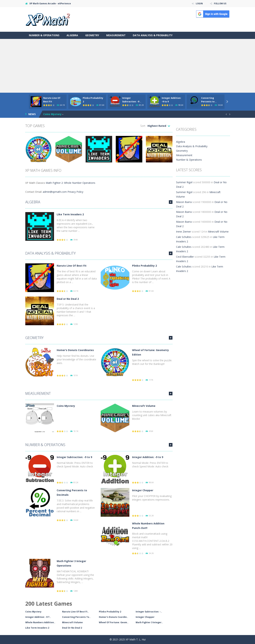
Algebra (72, 35)
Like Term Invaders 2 (70, 214)
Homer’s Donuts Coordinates (75, 350)
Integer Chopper (143, 490)
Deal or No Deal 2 (68, 299)
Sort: (143, 126)
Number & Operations (44, 35)
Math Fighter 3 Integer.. (149, 622)
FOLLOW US (220, 3)
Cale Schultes (184, 232)
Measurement (116, 35)
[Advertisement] (128, 66)
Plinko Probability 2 (144, 266)
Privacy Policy (75, 192)
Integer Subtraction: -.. (149, 612)
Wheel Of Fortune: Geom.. (114, 622)
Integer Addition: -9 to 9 (148, 457)
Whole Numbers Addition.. (40, 622)
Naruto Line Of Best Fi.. (75, 612)
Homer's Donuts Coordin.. (114, 617)
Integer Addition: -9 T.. (38, 617)
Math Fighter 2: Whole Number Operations (71, 183)
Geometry (92, 35)
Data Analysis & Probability (153, 35)
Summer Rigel (184, 182)
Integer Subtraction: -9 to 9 (74, 457)
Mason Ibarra (184, 197)
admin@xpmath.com (55, 192)
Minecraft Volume (144, 406)
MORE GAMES (171, 202)
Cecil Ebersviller (185, 252)
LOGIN (199, 3)
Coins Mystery (52, 114)
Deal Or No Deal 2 (72, 628)
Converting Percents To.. (76, 617)
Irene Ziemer (183, 227)
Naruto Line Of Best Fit (72, 266)
